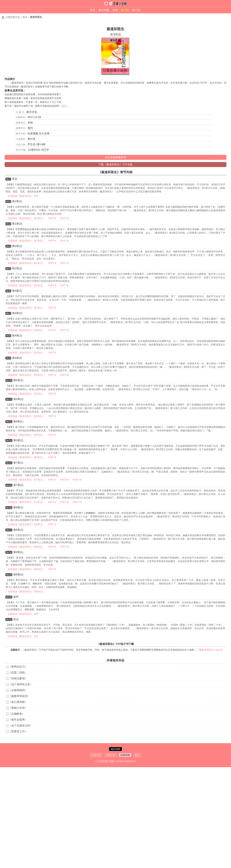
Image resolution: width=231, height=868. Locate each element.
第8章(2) (18, 530)
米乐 (25, 17)
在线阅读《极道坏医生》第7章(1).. (26, 480)
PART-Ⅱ (52, 218)
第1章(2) (17, 224)
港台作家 (104, 10)
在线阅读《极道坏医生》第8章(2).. (26, 547)
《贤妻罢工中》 (18, 731)
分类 (115, 10)
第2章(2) (17, 268)
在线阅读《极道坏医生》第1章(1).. (26, 218)
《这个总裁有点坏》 (21, 726)
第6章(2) (18, 440)
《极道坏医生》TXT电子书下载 (115, 644)
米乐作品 (115, 34)
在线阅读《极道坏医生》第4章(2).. (26, 375)
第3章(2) (17, 313)
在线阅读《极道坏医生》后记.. (24, 636)
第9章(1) (18, 552)
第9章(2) (18, 575)
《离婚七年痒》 (18, 708)
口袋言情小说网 (106, 761)
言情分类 (111, 755)
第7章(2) (18, 485)
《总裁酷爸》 (17, 714)
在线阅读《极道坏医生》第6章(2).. (26, 457)
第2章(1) (17, 246)
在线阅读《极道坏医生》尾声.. (24, 614)
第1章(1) (17, 201)
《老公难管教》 (18, 702)
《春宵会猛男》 (18, 720)
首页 (93, 10)
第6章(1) (18, 421)
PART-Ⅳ (77, 480)
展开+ (65, 106)
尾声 (16, 597)
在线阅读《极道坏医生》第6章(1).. (26, 435)
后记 (16, 619)
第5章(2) (18, 399)
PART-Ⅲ (64, 218)
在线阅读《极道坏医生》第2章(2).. (26, 285)
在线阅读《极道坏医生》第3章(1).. (26, 308)
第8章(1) (18, 507)
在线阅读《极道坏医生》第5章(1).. (26, 394)
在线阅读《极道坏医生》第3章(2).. (26, 330)
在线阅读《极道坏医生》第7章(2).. (26, 502)
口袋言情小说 (13, 17)
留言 (137, 755)
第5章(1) (18, 380)
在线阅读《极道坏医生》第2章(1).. (26, 263)
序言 (15, 179)
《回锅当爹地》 (18, 678)
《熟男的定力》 (18, 667)
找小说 (136, 10)
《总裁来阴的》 (18, 690)
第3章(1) (17, 291)
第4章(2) (17, 358)
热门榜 (125, 10)
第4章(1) (17, 336)
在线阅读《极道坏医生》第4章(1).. (26, 353)
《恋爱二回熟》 (18, 673)
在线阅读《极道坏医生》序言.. (24, 196)
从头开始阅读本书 (115, 157)
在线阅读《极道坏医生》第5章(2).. (26, 416)
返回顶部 (115, 749)
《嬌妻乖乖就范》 (19, 696)
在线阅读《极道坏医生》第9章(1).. (26, 569)
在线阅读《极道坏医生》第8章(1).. (26, 524)
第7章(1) (18, 463)
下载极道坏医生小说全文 (210, 650)
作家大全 (96, 755)
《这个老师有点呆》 (21, 684)
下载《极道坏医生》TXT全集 (115, 165)
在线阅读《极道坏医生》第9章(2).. (26, 592)
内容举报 (125, 755)
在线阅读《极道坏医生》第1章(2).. (26, 241)
